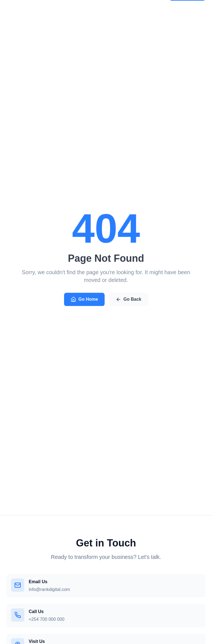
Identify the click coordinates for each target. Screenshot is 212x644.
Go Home (84, 300)
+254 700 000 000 (47, 619)
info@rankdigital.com (49, 589)
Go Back (128, 300)
